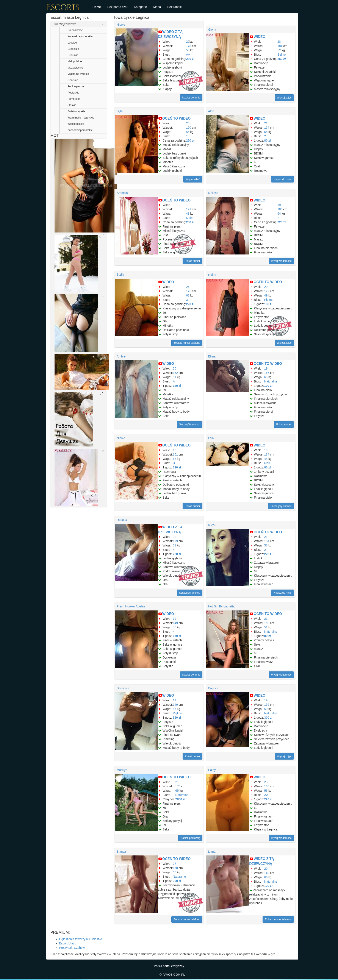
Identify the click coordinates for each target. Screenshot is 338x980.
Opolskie (73, 80)
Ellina (212, 356)
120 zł (177, 386)
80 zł (268, 140)
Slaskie (72, 105)
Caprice (213, 688)
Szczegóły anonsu (190, 424)
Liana (212, 852)
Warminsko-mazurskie (81, 118)
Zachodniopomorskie (80, 130)
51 (175, 545)
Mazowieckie (75, 68)
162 (175, 373)
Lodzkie (72, 43)
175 (189, 291)
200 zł (190, 59)
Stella (120, 275)
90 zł (268, 467)
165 (267, 786)
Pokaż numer (193, 261)
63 (175, 459)
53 (266, 791)
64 (279, 214)
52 (279, 50)
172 (267, 291)
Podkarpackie (76, 86)
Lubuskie (73, 55)
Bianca (121, 852)
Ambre (121, 356)
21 (266, 123)
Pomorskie (74, 99)
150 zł (177, 636)
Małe (189, 218)
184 (280, 46)
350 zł (177, 718)
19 (188, 205)
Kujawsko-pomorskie (80, 36)
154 (267, 128)
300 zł (268, 718)
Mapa (157, 7)
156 (267, 705)
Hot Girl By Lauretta (221, 606)
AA (188, 55)
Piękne (269, 300)
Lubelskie (73, 49)
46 (175, 627)
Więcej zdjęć (284, 98)
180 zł (268, 304)
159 (267, 623)
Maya (212, 525)
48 (188, 214)
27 (175, 864)
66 (266, 877)
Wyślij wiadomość (281, 261)
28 (279, 42)
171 (189, 209)
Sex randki (174, 7)
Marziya (122, 770)
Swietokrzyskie (76, 111)
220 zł (282, 222)
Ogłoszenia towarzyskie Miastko (81, 939)
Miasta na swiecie (78, 74)
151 (175, 454)
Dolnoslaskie (75, 30)
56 (188, 132)
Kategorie (140, 7)
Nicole (121, 25)
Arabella (122, 193)
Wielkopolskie (76, 124)
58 (188, 50)
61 (175, 377)
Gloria (212, 30)
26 (188, 123)
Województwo (65, 24)
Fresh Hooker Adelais (131, 606)
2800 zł (180, 799)
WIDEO (260, 37)
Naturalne (271, 381)
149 (175, 623)
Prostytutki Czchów (72, 948)
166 (267, 373)
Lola (211, 438)
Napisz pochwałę (190, 838)
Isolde (212, 275)
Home (97, 7)
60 (175, 872)
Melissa (213, 193)
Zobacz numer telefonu (187, 343)
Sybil (120, 111)
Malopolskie (75, 61)
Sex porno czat (117, 7)
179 (175, 541)
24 (188, 287)
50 (266, 709)
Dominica (123, 688)
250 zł (282, 59)
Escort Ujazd (68, 943)
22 (188, 42)
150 (189, 128)
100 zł (268, 386)
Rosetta (122, 520)
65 (266, 132)
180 (280, 209)
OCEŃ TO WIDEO (176, 118)
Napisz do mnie (191, 98)
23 (266, 782)
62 (188, 295)
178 (189, 46)
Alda (211, 111)
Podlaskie (73, 93)
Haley (212, 770)
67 (175, 709)
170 (178, 786)
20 (266, 287)
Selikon (282, 55)
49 (266, 295)
